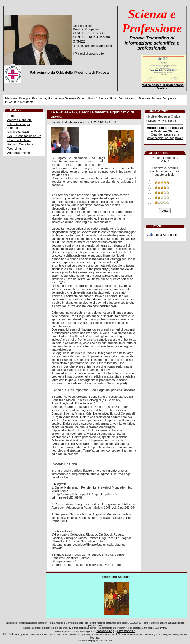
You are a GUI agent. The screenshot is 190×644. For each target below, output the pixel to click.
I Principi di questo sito (89, 54)
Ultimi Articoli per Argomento (18, 126)
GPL (118, 634)
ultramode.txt (126, 631)
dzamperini (77, 122)
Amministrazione (18, 153)
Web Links (14, 148)
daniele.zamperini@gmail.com (94, 46)
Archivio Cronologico (21, 144)
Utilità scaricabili (18, 132)
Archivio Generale (19, 120)
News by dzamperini (162, 121)
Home (11, 116)
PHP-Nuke (11, 634)
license (95, 638)
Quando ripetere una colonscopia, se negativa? (165, 136)
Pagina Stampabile (165, 235)
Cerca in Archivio (19, 140)
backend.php (105, 631)
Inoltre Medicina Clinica (164, 117)
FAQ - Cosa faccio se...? (24, 136)
